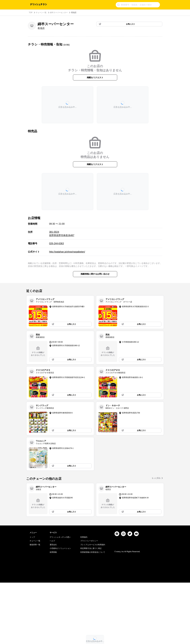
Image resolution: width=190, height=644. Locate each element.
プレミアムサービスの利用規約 (93, 606)
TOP (31, 13)
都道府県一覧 (35, 606)
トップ (32, 599)
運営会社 (53, 606)
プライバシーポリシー (89, 602)
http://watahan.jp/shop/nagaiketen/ (67, 252)
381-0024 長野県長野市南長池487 (62, 234)
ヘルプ (52, 602)
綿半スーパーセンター (59, 13)
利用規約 (84, 599)
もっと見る (156, 478)
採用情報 (53, 614)
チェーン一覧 (41, 13)
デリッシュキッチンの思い (60, 599)
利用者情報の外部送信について (93, 614)
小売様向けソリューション (60, 610)
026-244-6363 (56, 243)
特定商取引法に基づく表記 (91, 610)
